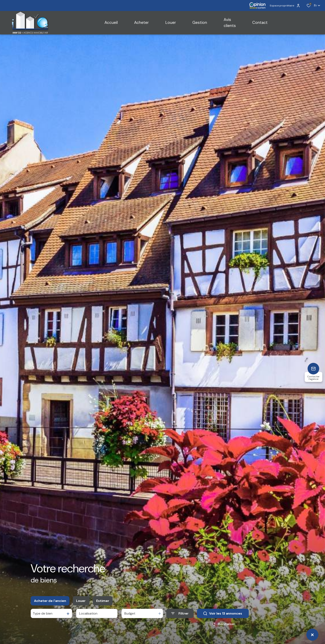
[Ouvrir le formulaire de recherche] (180, 616)
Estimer (103, 603)
